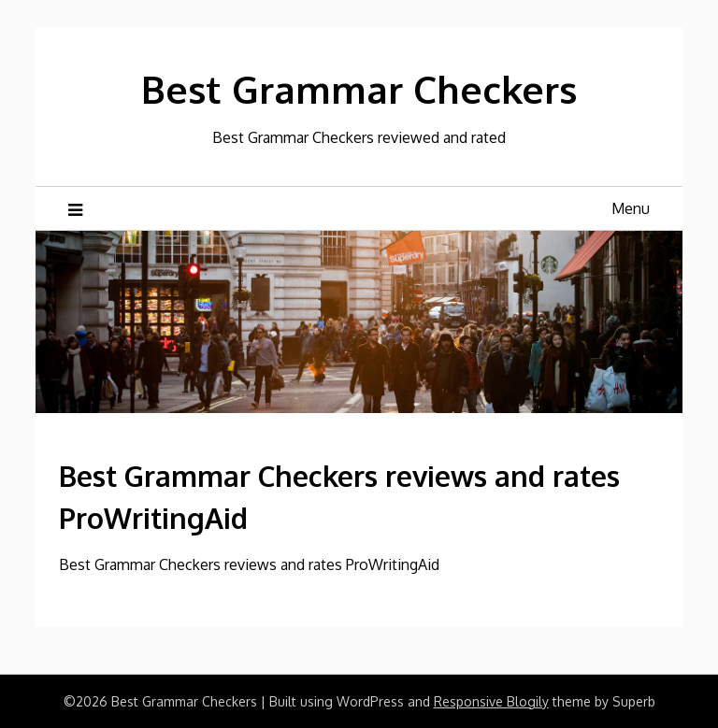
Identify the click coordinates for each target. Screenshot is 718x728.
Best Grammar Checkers (359, 89)
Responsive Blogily (491, 701)
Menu (631, 208)
